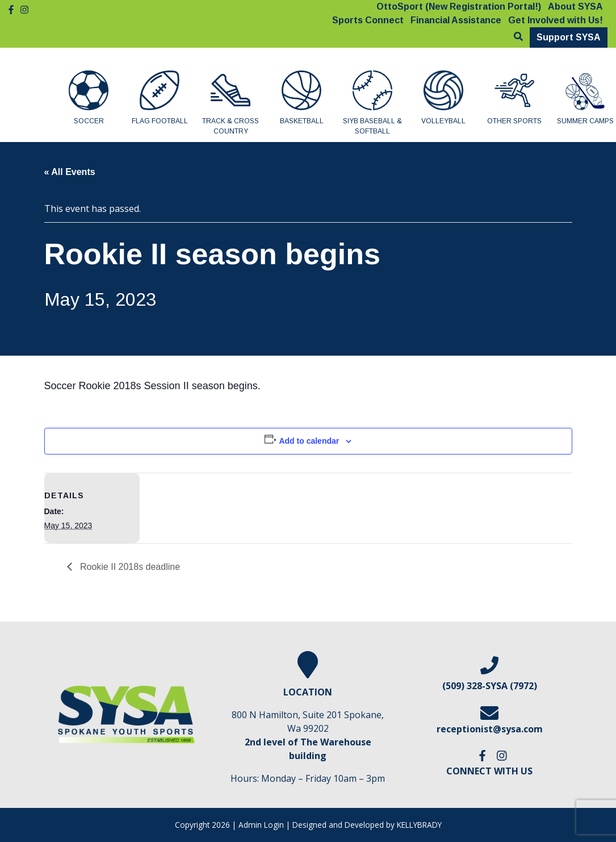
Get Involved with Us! (556, 20)
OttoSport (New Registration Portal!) (459, 7)
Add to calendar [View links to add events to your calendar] (309, 441)
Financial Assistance (456, 20)
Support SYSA (569, 37)
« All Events (70, 172)
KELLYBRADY (419, 825)
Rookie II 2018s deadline (129, 567)
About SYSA (575, 7)
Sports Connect (368, 20)
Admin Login (261, 825)
